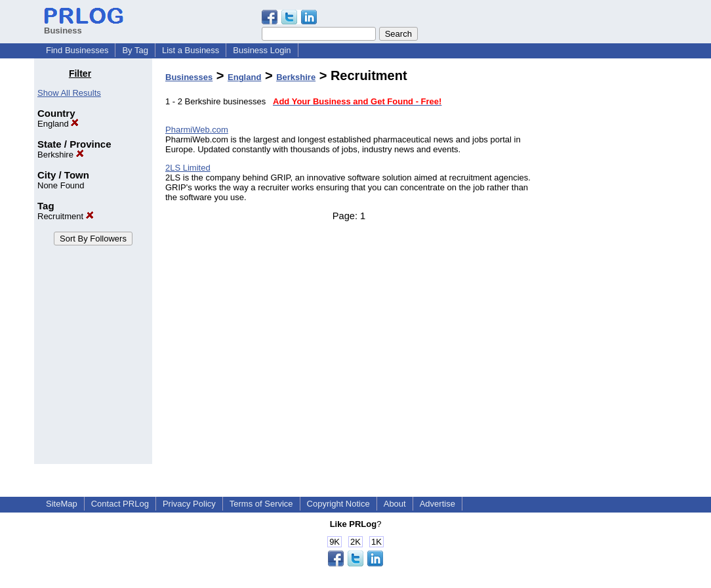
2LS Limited (188, 168)
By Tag (135, 50)
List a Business (191, 50)
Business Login (262, 50)
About (395, 504)
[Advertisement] (610, 265)
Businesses (189, 77)
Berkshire (61, 155)
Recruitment (66, 216)
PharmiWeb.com (197, 130)
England (58, 124)
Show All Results (69, 93)
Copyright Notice (338, 504)
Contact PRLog (120, 504)
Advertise (437, 504)
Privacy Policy (189, 504)
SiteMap (62, 504)
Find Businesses (77, 50)
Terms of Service (261, 504)
